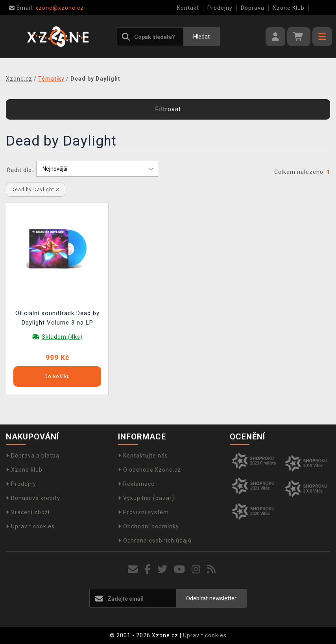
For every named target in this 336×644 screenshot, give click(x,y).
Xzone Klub (289, 8)
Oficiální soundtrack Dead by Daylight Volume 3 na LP (57, 318)
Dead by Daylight (36, 189)
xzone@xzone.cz (46, 8)
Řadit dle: (20, 170)
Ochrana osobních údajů (155, 541)
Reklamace (136, 484)
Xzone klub (24, 470)
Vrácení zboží (28, 512)
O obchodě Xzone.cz (150, 470)
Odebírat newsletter (211, 598)
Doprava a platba (33, 456)
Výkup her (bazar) (146, 498)
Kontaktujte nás (143, 456)
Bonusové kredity (33, 498)
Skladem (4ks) (62, 337)
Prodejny (220, 8)
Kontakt (188, 8)
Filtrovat (168, 109)
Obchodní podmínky (149, 526)
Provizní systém (143, 512)
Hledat (201, 37)
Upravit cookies (30, 526)
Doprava (253, 8)
